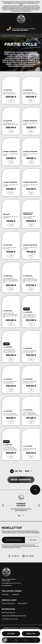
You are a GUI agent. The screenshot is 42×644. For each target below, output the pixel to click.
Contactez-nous (8, 604)
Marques (15, 595)
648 (27, 471)
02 (16, 471)
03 (20, 471)
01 (12, 471)
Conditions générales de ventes (14, 616)
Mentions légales (8, 613)
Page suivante (21, 480)
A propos (5, 595)
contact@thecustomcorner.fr (12, 583)
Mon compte (23, 604)
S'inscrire (33, 540)
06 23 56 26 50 (7, 586)
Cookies (36, 628)
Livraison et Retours (10, 619)
